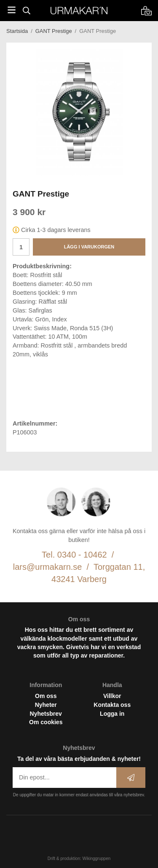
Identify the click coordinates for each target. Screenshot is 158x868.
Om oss (46, 696)
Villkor (112, 696)
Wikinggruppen (97, 859)
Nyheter (46, 705)
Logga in (112, 714)
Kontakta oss (112, 705)
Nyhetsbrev (46, 714)
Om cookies (46, 722)
